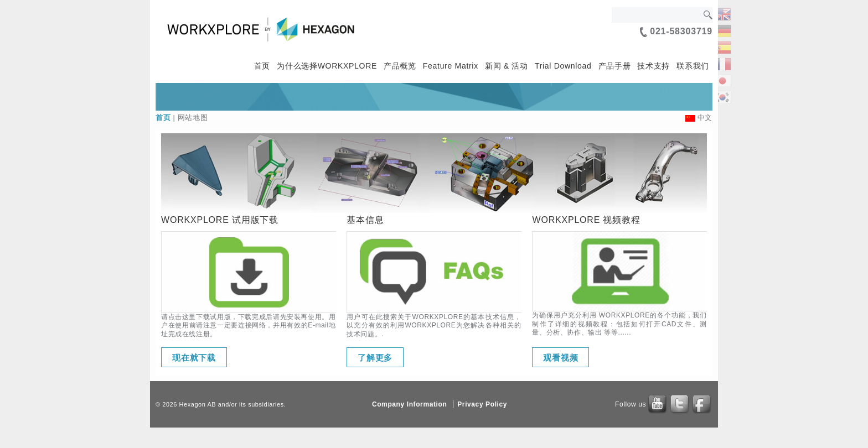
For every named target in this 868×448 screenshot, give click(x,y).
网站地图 (193, 118)
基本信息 (365, 220)
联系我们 (693, 66)
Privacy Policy (482, 404)
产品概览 (400, 66)
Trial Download (563, 66)
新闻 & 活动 (507, 66)
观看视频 (560, 358)
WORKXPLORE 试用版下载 (220, 220)
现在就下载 (194, 358)
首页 (262, 66)
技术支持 (653, 66)
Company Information (409, 404)
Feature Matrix (451, 66)
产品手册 (615, 66)
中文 (705, 118)
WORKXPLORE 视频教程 (586, 220)
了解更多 (375, 358)
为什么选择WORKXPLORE (327, 66)
